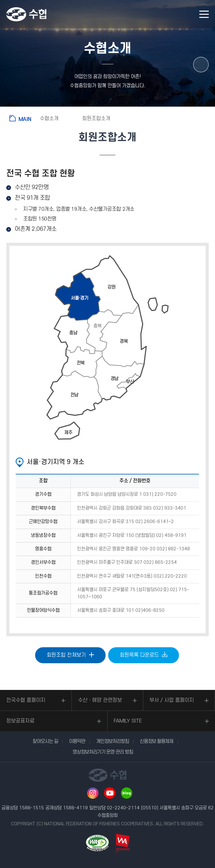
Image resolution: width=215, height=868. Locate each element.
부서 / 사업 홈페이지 (172, 700)
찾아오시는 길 (45, 741)
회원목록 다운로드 (139, 655)
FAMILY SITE (128, 721)
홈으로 (21, 118)
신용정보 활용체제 (157, 741)
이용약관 (77, 741)
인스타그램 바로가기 (93, 793)
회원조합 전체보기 (66, 655)
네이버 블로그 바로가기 (127, 793)
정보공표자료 (20, 721)
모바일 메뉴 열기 (204, 14)
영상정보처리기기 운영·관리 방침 (103, 752)
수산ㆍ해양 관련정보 (100, 700)
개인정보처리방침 (113, 741)
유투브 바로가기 (110, 793)
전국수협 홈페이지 (26, 700)
